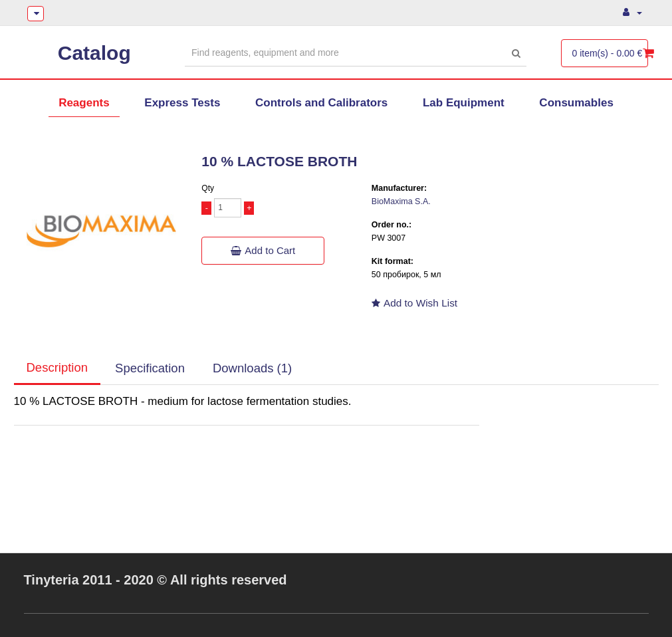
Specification (150, 368)
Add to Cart (263, 250)
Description (57, 367)
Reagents (84, 103)
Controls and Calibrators (321, 103)
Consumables (576, 103)
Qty (208, 188)
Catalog (94, 53)
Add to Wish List (414, 303)
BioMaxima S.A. (401, 201)
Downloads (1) (252, 368)
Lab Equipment (464, 103)
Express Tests (182, 103)
